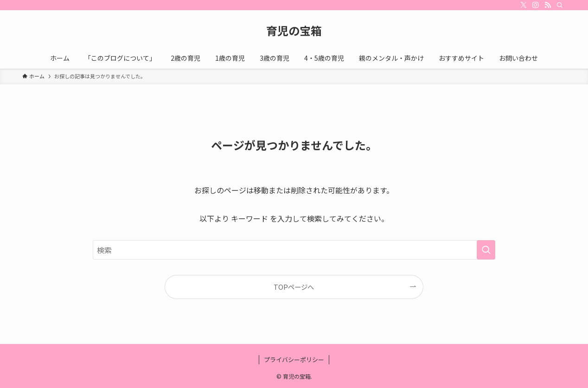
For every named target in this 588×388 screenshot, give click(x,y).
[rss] (548, 5)
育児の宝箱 (294, 31)
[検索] (560, 5)
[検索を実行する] (486, 250)
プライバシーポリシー (294, 359)
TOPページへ (294, 287)
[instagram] (536, 5)
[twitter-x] (524, 5)
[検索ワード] (294, 250)
